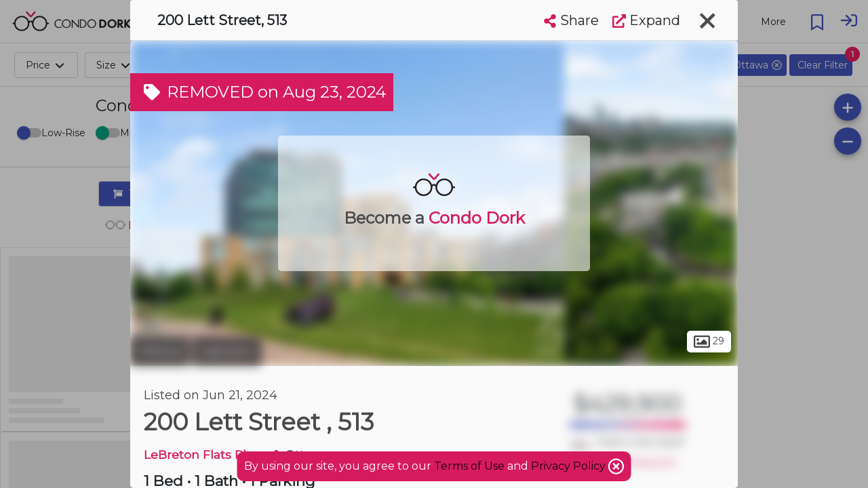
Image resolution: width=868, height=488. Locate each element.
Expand (646, 20)
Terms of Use (469, 466)
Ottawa (160, 351)
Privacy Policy (570, 466)
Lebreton (227, 351)
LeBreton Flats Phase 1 (211, 454)
